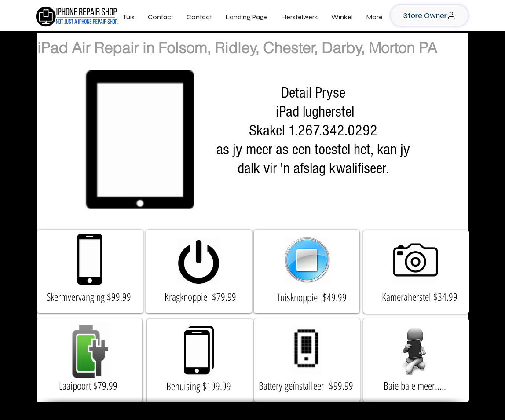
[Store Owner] (429, 15)
